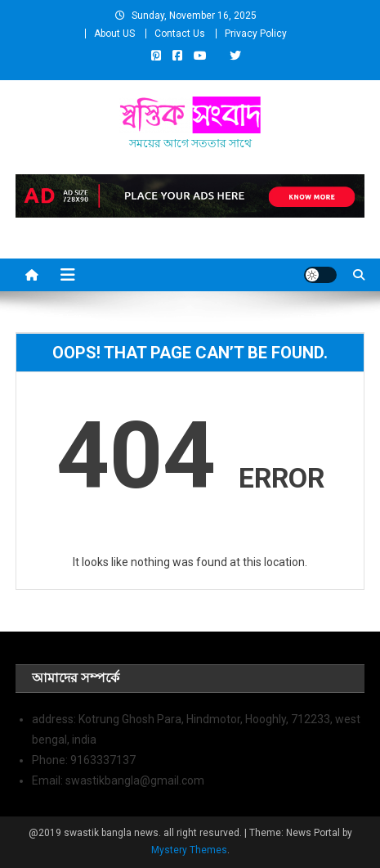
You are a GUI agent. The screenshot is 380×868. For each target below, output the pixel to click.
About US (114, 34)
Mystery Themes (189, 850)
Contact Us (180, 34)
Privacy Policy (256, 34)
